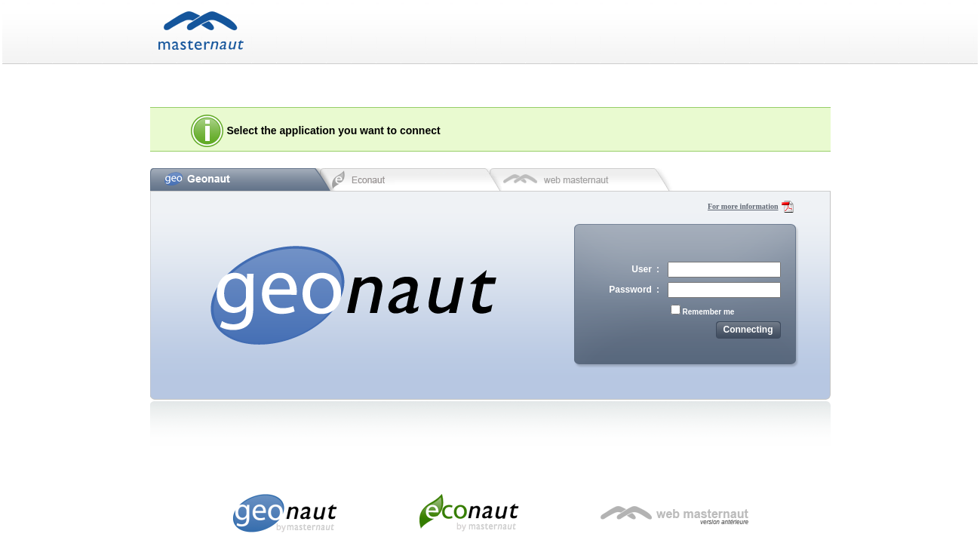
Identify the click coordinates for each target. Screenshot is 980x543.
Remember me (709, 312)
